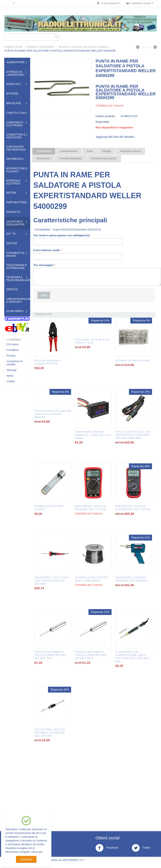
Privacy (11, 356)
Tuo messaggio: (44, 265)
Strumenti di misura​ (15, 254)
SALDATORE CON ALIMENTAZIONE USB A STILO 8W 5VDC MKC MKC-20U (133, 657)
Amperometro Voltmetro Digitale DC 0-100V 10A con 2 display (93, 435)
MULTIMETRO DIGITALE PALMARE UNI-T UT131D (91, 508)
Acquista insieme (130, 151)
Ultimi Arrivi (15, 311)
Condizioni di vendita (14, 363)
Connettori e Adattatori (16, 136)
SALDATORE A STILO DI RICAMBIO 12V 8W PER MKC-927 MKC (50, 733)
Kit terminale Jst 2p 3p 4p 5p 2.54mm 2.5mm (92, 341)
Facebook (107, 848)
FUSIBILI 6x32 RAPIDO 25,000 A (49, 508)
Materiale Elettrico (13, 182)
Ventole (12, 289)
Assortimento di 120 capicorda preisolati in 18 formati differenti (53, 414)
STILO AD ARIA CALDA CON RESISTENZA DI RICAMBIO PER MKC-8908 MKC (133, 435)
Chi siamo (13, 344)
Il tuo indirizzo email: (47, 250)
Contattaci (13, 350)
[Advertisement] (94, 793)
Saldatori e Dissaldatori (40, 47)
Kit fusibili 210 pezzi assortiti (132, 360)
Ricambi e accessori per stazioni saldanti (83, 47)
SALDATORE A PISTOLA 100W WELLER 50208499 (131, 579)
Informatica (15, 159)
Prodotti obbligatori (71, 158)
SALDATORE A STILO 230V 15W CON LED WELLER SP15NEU (52, 581)
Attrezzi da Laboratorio (15, 73)
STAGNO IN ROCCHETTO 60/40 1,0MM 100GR (91, 579)
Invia (44, 295)
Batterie (12, 94)
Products (13, 212)
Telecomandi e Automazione (17, 267)
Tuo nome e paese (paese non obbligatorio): (62, 235)
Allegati (106, 151)
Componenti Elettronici (15, 124)
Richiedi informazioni (104, 158)
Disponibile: (103, 122)
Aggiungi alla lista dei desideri (115, 137)
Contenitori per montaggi (16, 148)
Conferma (26, 859)
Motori (11, 193)
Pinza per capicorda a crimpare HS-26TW (48, 362)
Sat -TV (11, 234)
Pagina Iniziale (14, 47)
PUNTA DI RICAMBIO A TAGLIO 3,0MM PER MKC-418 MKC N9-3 (51, 655)
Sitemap (12, 370)
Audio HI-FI (13, 84)
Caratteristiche (69, 151)
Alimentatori (15, 62)
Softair (12, 243)
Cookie (11, 381)
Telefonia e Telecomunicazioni (18, 279)
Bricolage (14, 103)
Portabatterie (17, 202)
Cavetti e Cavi (16, 113)
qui (40, 852)
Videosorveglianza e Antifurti (18, 300)
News (10, 376)
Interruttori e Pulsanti (17, 170)
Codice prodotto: (106, 116)
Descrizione (44, 151)
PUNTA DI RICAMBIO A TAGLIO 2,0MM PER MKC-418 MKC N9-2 (91, 655)
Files (90, 151)
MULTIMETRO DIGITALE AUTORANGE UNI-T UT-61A (133, 508)
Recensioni (43, 158)
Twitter (141, 848)
